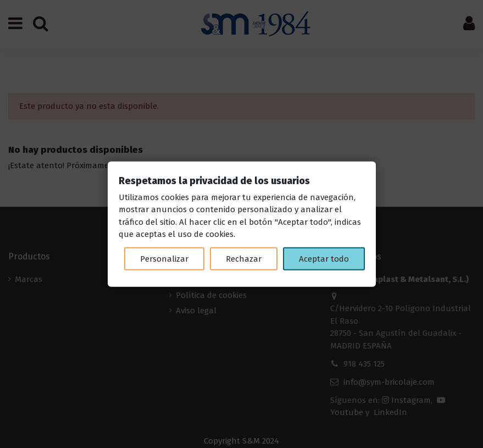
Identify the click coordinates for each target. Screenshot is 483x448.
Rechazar (244, 258)
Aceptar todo (324, 258)
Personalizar (164, 258)
